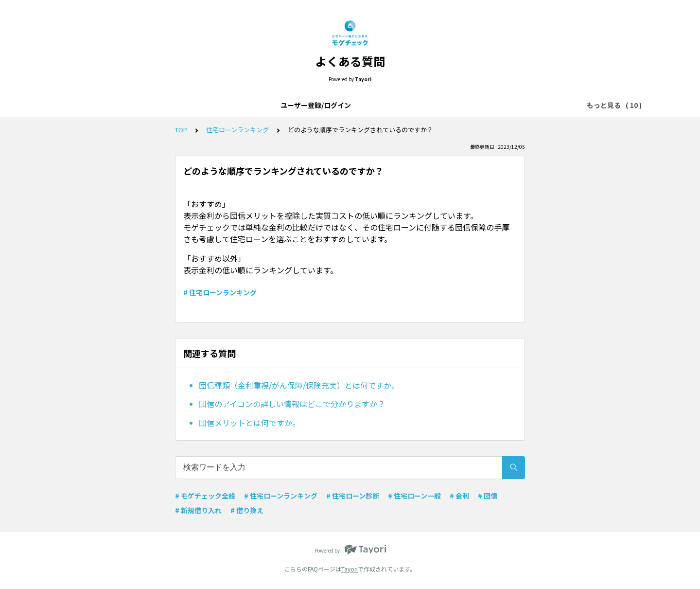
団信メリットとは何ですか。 (249, 423)
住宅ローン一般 (367, 105)
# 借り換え (247, 510)
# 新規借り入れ (198, 510)
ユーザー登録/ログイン (124, 105)
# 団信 (488, 496)
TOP (181, 130)
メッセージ (421, 105)
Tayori (350, 569)
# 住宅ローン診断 (353, 496)
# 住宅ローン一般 (414, 496)
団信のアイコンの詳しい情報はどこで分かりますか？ (292, 404)
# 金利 (459, 496)
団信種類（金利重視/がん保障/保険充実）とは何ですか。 (299, 385)
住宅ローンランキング (485, 105)
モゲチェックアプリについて (217, 105)
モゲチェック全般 (302, 105)
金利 (540, 105)
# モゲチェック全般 (205, 496)
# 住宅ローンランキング (220, 292)
